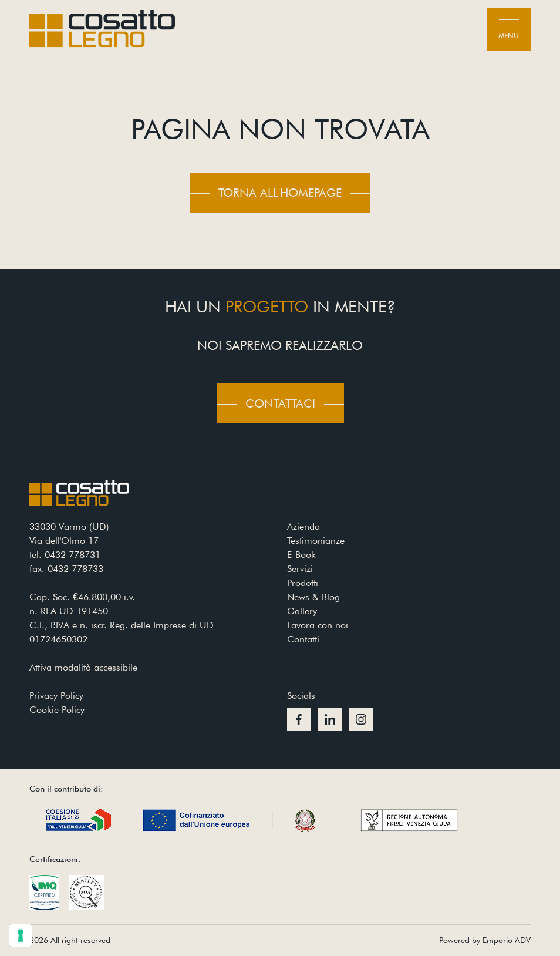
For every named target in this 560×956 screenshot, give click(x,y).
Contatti (303, 639)
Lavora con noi (318, 625)
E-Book (301, 555)
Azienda (303, 526)
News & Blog (313, 597)
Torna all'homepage (280, 193)
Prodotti (303, 583)
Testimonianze (316, 541)
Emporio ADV (507, 940)
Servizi (300, 569)
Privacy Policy (56, 696)
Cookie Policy (57, 710)
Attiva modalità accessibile (83, 667)
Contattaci (280, 403)
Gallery (302, 611)
